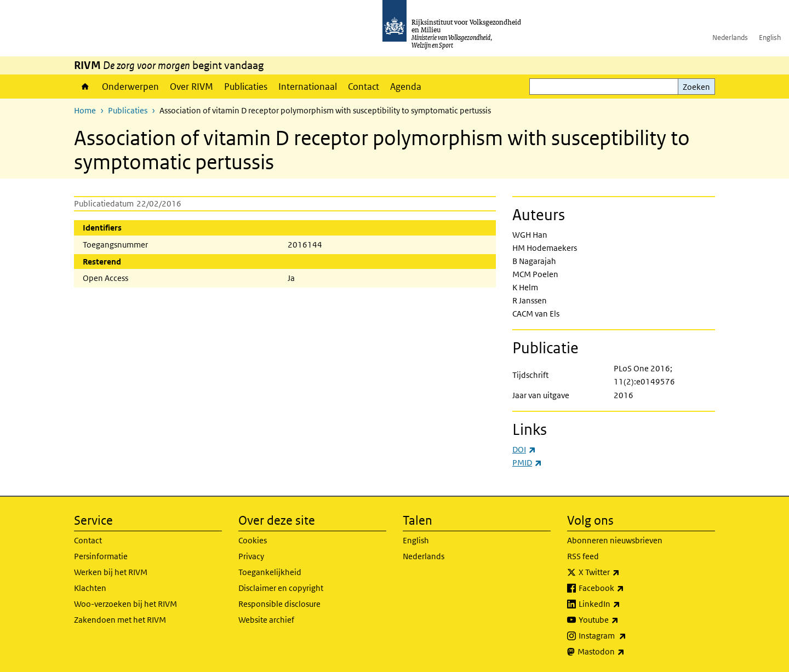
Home (85, 87)
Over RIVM (191, 87)
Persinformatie (101, 556)
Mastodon (625, 652)
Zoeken (696, 87)
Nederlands (730, 38)
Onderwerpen (130, 87)
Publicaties (246, 87)
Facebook (625, 588)
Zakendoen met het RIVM (120, 620)
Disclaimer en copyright (281, 588)
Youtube (623, 620)
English (770, 38)
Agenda (406, 87)
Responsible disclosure (279, 604)
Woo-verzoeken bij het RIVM (125, 604)
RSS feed (583, 556)
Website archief (266, 620)
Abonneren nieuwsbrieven (615, 540)
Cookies (253, 540)
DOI (524, 449)
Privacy (251, 556)
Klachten (90, 588)
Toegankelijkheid (270, 572)
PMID (527, 463)
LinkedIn (624, 604)
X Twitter (623, 572)
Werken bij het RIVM (111, 572)
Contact (364, 87)
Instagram (627, 636)
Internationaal (308, 87)
